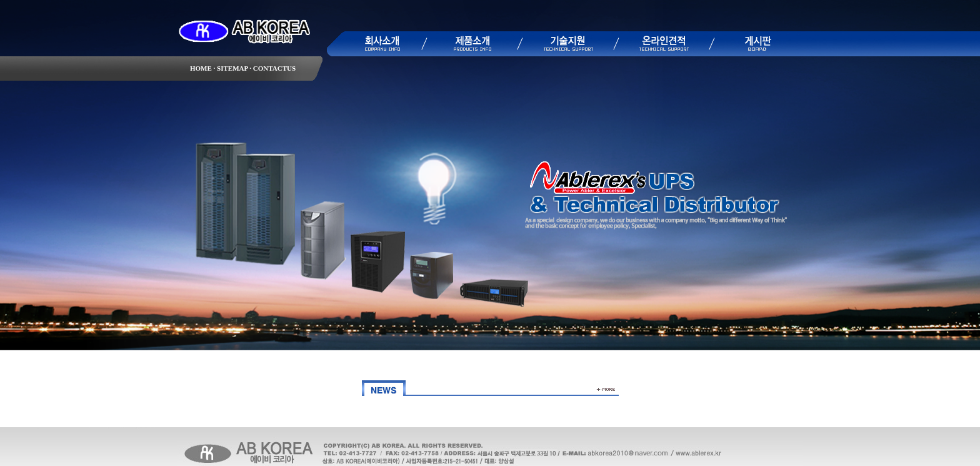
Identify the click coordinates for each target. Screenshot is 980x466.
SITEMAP (231, 68)
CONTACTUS (273, 68)
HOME (201, 68)
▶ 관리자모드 (832, 460)
